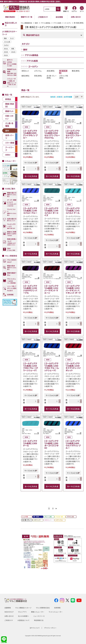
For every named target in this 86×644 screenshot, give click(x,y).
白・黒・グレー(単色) (52, 79)
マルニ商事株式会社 (43, 608)
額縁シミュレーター (38, 612)
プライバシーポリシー (50, 628)
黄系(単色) (76, 73)
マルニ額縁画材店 (27, 23)
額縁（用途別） (10, 17)
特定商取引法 (39, 620)
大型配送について (24, 620)
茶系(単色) (38, 78)
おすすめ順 (68, 99)
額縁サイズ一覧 (27, 17)
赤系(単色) (51, 73)
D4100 (13, 52)
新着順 (60, 99)
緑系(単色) (25, 78)
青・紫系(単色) (63, 74)
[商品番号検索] (58, 9)
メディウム (38, 73)
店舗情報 (8, 608)
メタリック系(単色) (63, 79)
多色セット (25, 73)
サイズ (12, 38)
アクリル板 (7, 42)
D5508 (6, 52)
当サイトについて (35, 628)
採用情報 (57, 608)
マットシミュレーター (56, 612)
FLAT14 (6, 45)
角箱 (13, 48)
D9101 (6, 48)
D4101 (6, 55)
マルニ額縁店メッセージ (23, 608)
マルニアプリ (22, 612)
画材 (37, 23)
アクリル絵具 (59, 23)
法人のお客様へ (23, 616)
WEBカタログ (9, 612)
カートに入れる (31, 179)
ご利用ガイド (43, 17)
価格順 (53, 99)
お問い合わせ (76, 17)
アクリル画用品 (47, 23)
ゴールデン (70, 23)
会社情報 (59, 17)
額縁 (5, 38)
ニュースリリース (39, 616)
